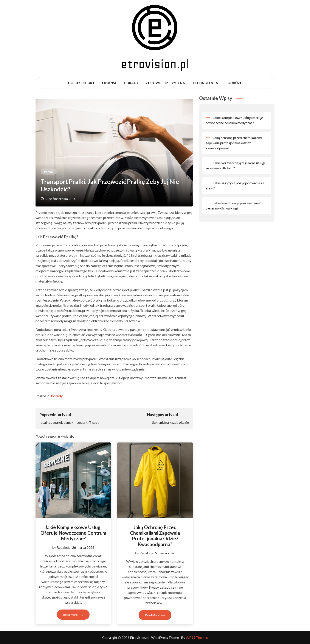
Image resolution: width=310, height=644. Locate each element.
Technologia (205, 83)
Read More (73, 615)
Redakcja (64, 547)
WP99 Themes (197, 637)
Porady (131, 83)
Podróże (234, 83)
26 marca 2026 (83, 547)
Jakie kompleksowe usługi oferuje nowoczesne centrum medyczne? (73, 533)
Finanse (110, 83)
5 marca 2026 (165, 553)
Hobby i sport (81, 83)
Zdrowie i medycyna (165, 83)
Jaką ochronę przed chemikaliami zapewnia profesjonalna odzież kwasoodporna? (155, 536)
